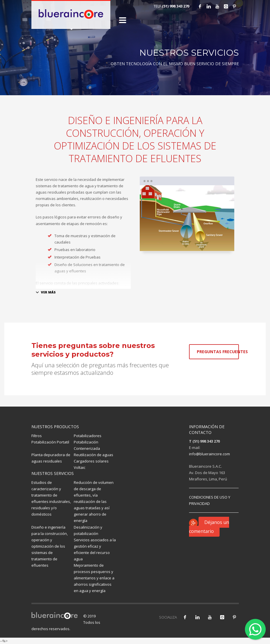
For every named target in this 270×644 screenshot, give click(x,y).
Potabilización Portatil (50, 442)
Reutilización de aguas (94, 455)
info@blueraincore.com (209, 454)
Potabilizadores (88, 436)
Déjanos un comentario (209, 527)
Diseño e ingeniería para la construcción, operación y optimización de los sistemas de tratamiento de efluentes (50, 546)
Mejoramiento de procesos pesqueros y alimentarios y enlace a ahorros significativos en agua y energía (94, 578)
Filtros (37, 436)
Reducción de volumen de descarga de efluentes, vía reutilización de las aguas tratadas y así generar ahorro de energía (94, 502)
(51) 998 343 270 (176, 6)
